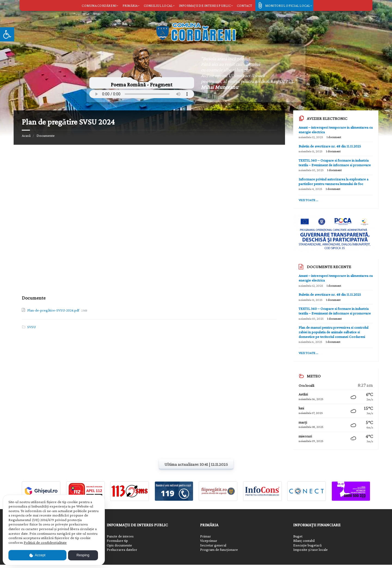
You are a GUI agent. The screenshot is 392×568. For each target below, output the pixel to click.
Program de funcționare (219, 549)
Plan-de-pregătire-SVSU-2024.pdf (54, 310)
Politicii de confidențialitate (45, 542)
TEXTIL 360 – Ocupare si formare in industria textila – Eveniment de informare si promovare (335, 163)
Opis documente (119, 545)
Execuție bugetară (307, 545)
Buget (298, 536)
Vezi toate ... (308, 200)
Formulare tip (117, 541)
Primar (206, 536)
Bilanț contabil (304, 541)
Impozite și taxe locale (310, 549)
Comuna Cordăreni (99, 6)
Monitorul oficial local (288, 6)
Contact (245, 6)
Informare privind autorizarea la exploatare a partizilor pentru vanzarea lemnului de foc (333, 181)
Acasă (26, 135)
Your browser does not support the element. (142, 94)
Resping (83, 555)
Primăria (130, 6)
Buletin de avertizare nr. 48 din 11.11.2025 (330, 146)
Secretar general (213, 545)
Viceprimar (209, 541)
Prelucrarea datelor (122, 549)
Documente (46, 135)
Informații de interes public (205, 6)
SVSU (31, 327)
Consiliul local (158, 6)
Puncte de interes (120, 536)
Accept (37, 555)
